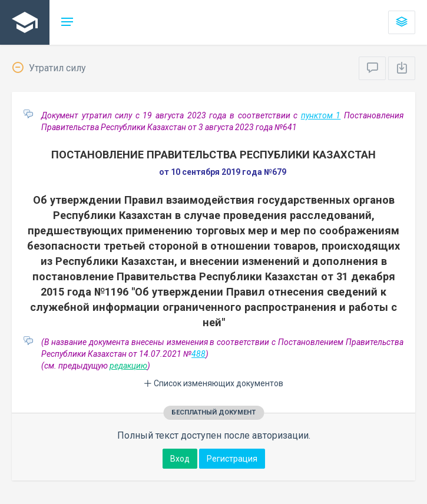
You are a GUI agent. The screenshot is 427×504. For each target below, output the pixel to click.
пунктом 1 (321, 115)
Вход (180, 459)
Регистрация (232, 459)
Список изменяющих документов (214, 383)
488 (198, 354)
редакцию (128, 366)
